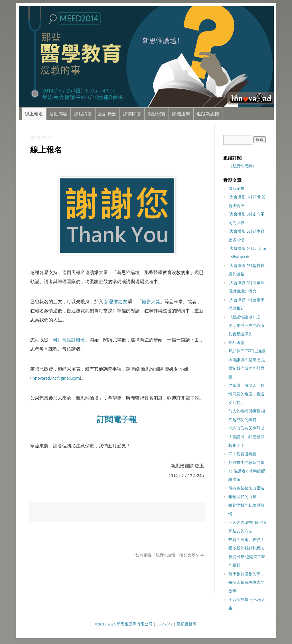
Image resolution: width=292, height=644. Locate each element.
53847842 (165, 624)
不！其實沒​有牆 (242, 454)
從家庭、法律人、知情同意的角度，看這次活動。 (246, 394)
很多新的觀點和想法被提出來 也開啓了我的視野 (247, 557)
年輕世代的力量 (242, 497)
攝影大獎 (151, 302)
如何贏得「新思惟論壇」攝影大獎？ (170, 555)
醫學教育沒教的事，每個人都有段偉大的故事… (246, 582)
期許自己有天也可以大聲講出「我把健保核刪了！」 (246, 437)
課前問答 (132, 114)
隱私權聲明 (186, 624)
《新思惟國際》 (242, 166)
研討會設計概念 (69, 340)
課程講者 (83, 114)
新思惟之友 (116, 302)
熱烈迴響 (181, 114)
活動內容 (58, 114)
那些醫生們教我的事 (246, 463)
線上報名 (34, 114)
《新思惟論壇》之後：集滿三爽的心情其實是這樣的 (246, 326)
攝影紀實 (157, 114)
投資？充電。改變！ (246, 540)
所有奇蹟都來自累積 (246, 488)
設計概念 (108, 114)
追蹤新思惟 (208, 114)
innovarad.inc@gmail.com (56, 378)
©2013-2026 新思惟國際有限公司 (124, 624)
